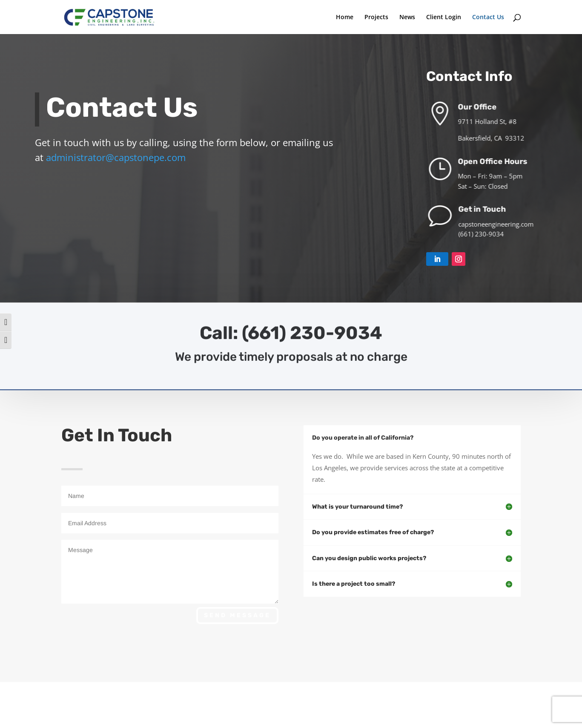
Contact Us (488, 17)
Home (345, 17)
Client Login (444, 17)
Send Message (237, 615)
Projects (376, 17)
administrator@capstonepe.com (117, 157)
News (407, 17)
